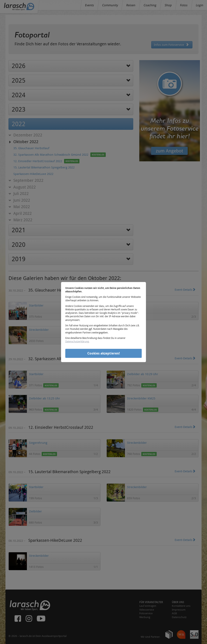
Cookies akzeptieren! (104, 353)
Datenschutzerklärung (77, 341)
